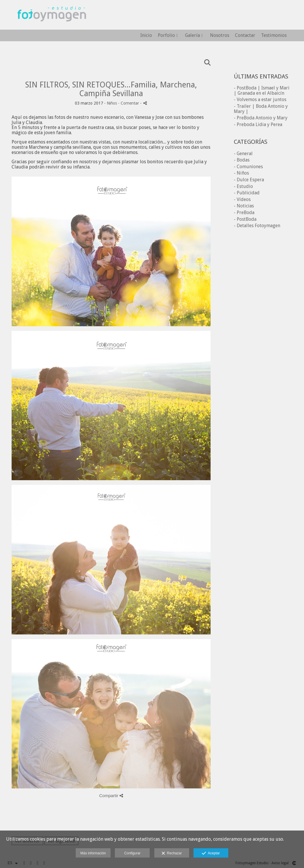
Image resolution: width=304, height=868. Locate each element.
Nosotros (220, 35)
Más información (93, 853)
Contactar (245, 35)
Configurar (132, 853)
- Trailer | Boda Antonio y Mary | (261, 109)
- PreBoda (244, 212)
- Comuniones (248, 167)
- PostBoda (245, 219)
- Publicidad (247, 193)
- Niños (241, 173)
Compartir (111, 796)
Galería (192, 35)
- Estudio (243, 186)
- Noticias (244, 206)
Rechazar (172, 853)
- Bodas (242, 160)
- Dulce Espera (249, 180)
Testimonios (274, 35)
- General (243, 154)
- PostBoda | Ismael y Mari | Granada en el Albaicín (262, 90)
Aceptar (211, 853)
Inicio (146, 35)
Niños (112, 103)
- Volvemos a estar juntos (260, 99)
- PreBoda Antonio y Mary (261, 118)
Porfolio (166, 35)
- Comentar (129, 103)
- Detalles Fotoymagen (257, 226)
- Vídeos (242, 199)
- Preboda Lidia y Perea (258, 124)
